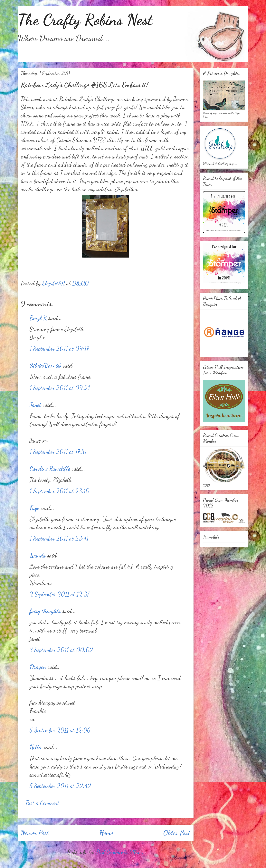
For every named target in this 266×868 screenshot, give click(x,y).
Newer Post (35, 833)
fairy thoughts (45, 611)
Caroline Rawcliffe (50, 469)
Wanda (38, 555)
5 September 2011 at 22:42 (60, 786)
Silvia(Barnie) (45, 365)
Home (106, 833)
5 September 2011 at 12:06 (60, 730)
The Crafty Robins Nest (85, 20)
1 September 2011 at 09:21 (60, 388)
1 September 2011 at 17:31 (58, 452)
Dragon (38, 667)
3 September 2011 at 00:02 (61, 650)
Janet (35, 405)
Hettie (36, 747)
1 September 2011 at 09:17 (59, 348)
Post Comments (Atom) (120, 852)
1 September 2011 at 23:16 (59, 491)
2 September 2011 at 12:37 (59, 594)
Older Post (177, 833)
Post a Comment (43, 803)
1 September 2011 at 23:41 (59, 538)
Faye (34, 508)
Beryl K (38, 318)
